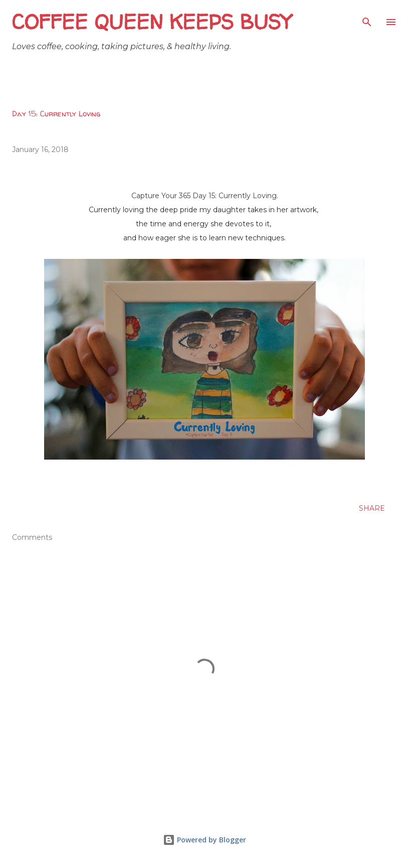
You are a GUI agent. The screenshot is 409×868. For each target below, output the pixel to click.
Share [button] (372, 508)
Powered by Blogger (204, 840)
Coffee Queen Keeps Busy (152, 22)
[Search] (367, 18)
